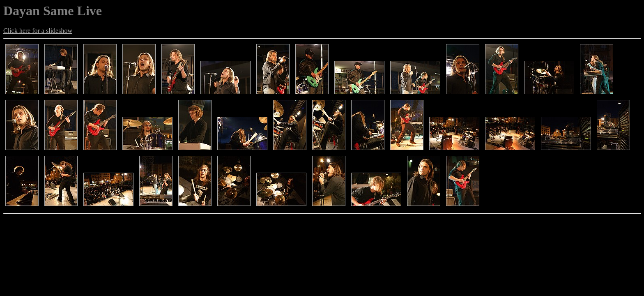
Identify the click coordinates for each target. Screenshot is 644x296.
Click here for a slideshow (38, 31)
